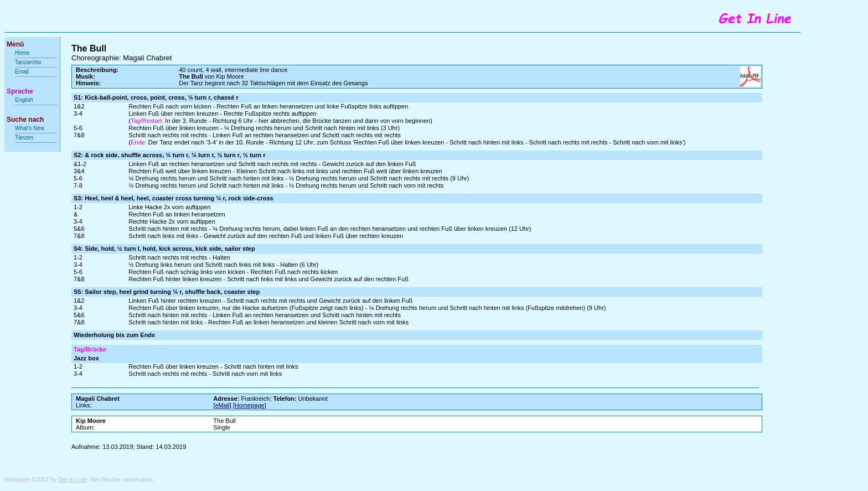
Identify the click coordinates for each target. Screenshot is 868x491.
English (24, 100)
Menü (15, 44)
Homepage (250, 405)
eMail (222, 405)
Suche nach (25, 120)
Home (22, 53)
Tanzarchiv (28, 62)
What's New (30, 128)
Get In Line (73, 479)
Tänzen (24, 138)
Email (22, 72)
